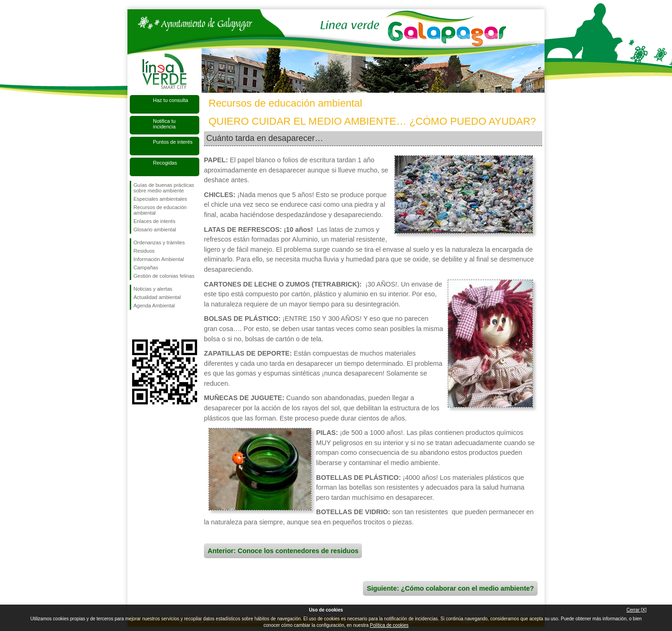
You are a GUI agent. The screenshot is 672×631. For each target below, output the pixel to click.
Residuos (144, 251)
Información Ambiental (159, 259)
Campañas (146, 268)
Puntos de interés (173, 142)
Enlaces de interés (155, 221)
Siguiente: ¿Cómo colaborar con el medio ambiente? (450, 588)
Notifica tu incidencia (164, 124)
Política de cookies (389, 625)
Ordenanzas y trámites (159, 242)
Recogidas (165, 163)
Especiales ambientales (160, 199)
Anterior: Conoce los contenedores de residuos (283, 551)
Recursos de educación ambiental (160, 210)
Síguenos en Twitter (151, 325)
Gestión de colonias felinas (164, 276)
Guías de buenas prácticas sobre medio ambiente (164, 188)
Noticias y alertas (153, 289)
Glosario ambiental (155, 229)
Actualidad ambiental (157, 297)
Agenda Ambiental (154, 306)
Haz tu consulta (171, 100)
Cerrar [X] (637, 610)
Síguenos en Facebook (135, 325)
